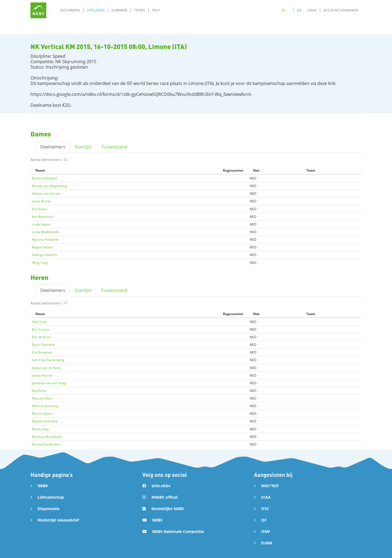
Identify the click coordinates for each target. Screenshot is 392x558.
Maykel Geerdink (45, 421)
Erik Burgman (42, 352)
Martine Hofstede (45, 240)
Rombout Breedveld (47, 437)
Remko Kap (40, 429)
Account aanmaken (341, 10)
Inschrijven (70, 10)
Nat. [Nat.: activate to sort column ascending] (257, 170)
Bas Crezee (41, 329)
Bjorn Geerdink (43, 345)
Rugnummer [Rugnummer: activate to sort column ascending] (233, 170)
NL (284, 10)
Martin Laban (42, 414)
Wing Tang (40, 263)
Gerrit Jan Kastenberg (48, 360)
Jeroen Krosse (42, 375)
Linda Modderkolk (45, 232)
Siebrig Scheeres (45, 255)
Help (156, 10)
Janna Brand (41, 201)
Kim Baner (40, 209)
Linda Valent (41, 224)
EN (299, 10)
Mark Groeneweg (45, 406)
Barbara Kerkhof (44, 178)
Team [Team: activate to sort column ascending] (311, 170)
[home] (38, 10)
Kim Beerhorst (43, 217)
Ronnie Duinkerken (46, 444)
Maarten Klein (42, 398)
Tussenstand (114, 147)
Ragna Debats (42, 247)
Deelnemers (53, 147)
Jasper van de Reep (46, 368)
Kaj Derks (39, 391)
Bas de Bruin (42, 337)
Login (312, 10)
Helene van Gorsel (46, 193)
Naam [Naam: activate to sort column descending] (40, 170)
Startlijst (83, 147)
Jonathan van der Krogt (49, 383)
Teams (140, 10)
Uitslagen (96, 10)
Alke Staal (39, 322)
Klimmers (119, 10)
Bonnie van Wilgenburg (49, 186)
